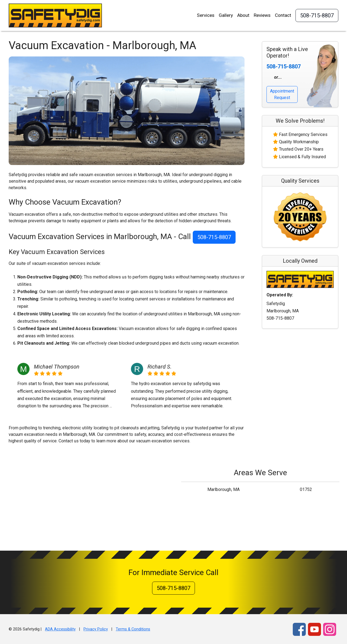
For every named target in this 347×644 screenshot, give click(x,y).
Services (206, 15)
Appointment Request (282, 94)
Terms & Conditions (133, 629)
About (243, 15)
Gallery (226, 15)
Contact (283, 15)
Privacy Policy (96, 629)
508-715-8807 (317, 15)
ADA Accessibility (60, 629)
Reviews (262, 15)
